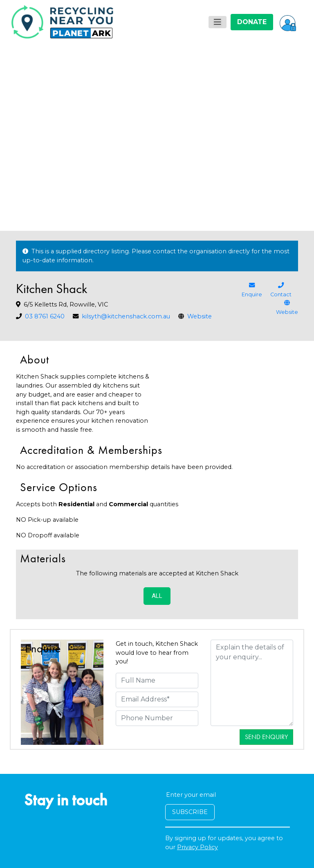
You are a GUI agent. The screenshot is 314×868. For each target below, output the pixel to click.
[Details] (252, 683)
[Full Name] (157, 681)
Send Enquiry (266, 737)
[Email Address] (157, 699)
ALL (157, 596)
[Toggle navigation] (218, 22)
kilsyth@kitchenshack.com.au (126, 316)
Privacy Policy (197, 847)
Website (200, 316)
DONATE (252, 22)
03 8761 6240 (45, 316)
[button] (288, 22)
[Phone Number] (157, 718)
